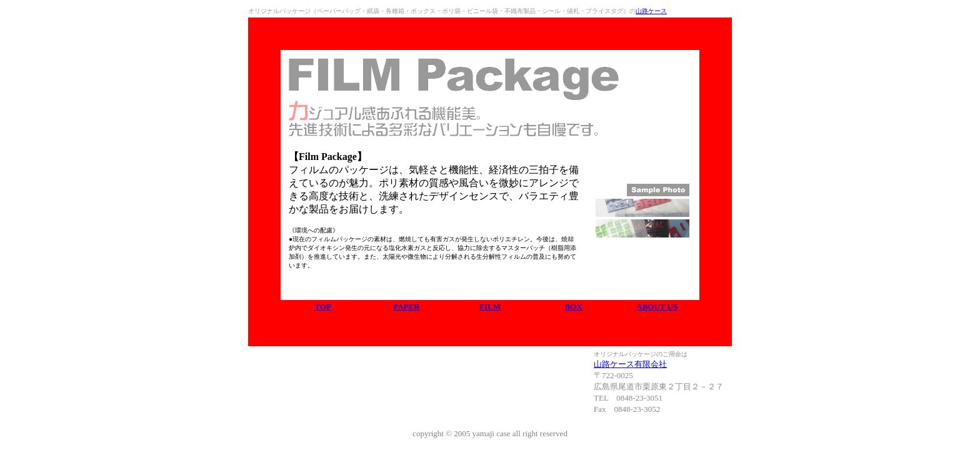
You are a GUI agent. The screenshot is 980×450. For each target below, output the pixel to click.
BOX (573, 307)
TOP (323, 307)
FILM (490, 307)
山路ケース (651, 11)
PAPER (406, 307)
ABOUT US (657, 307)
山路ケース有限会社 (630, 364)
